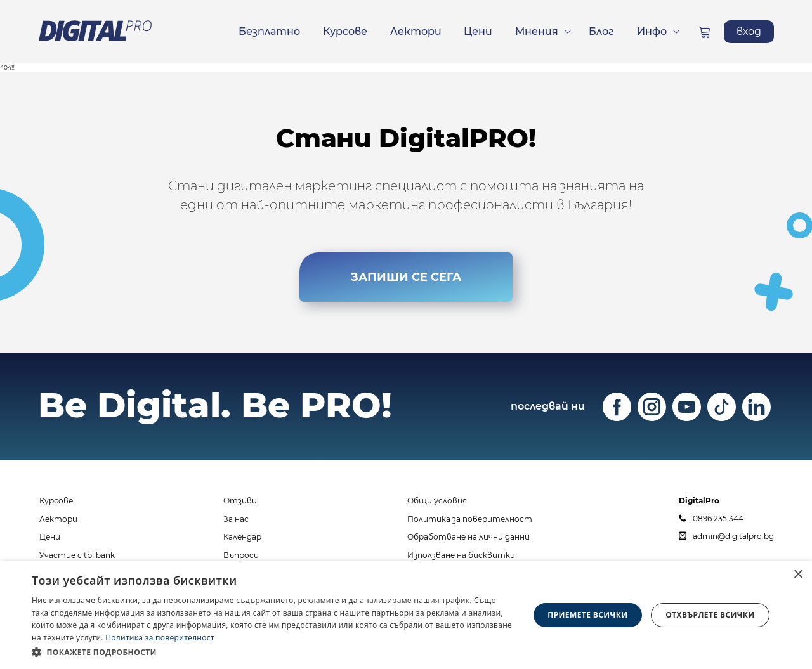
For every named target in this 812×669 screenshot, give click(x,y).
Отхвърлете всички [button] (710, 615)
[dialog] (406, 615)
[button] (273, 652)
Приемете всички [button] (587, 615)
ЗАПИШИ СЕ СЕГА (406, 277)
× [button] (798, 575)
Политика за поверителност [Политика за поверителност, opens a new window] (160, 638)
